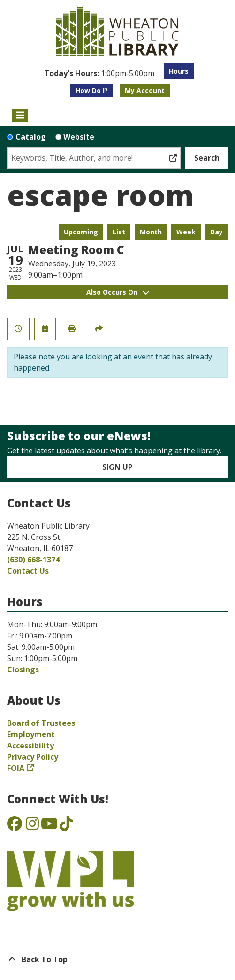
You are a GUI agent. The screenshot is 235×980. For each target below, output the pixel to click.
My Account (145, 90)
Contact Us (28, 571)
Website (79, 137)
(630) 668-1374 (33, 560)
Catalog (31, 137)
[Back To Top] (117, 959)
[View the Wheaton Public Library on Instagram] (32, 826)
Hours (179, 71)
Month (151, 232)
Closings (23, 669)
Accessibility (30, 746)
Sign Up (117, 467)
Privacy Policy (33, 757)
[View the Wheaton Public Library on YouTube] (49, 826)
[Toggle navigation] (20, 115)
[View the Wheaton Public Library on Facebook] (15, 826)
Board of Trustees (41, 723)
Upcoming (81, 232)
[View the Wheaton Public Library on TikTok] (66, 826)
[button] (99, 73)
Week (186, 232)
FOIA (16, 768)
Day (216, 232)
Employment (31, 734)
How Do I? (92, 90)
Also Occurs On (118, 292)
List (119, 232)
